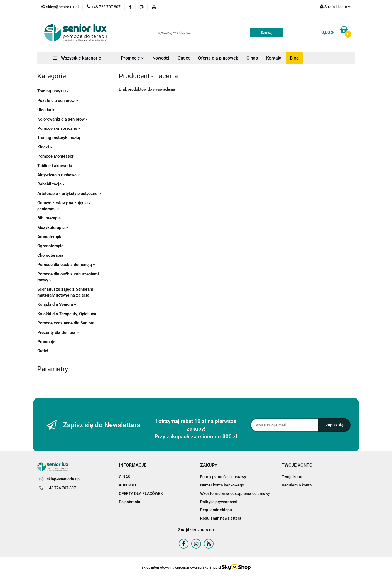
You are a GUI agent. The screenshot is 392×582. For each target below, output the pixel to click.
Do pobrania (130, 502)
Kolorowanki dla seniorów (63, 119)
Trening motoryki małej (59, 138)
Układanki (46, 110)
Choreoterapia (50, 255)
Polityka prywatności (219, 502)
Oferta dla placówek (218, 58)
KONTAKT (128, 485)
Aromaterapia (50, 237)
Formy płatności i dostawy (223, 477)
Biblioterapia (49, 218)
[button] (133, 465)
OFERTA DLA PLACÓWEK (141, 493)
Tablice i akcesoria (55, 166)
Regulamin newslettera (221, 518)
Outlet (184, 58)
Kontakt (274, 58)
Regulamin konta (297, 485)
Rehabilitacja (51, 184)
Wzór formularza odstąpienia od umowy (235, 493)
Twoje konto (293, 477)
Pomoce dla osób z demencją (66, 265)
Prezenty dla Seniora (58, 332)
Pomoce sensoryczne (59, 128)
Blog (294, 58)
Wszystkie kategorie (77, 58)
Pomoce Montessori (56, 156)
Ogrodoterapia (50, 246)
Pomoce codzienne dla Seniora (66, 323)
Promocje (132, 58)
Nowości (161, 58)
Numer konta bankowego (222, 485)
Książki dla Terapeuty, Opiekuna (67, 314)
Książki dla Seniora (57, 304)
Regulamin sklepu (216, 510)
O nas (252, 58)
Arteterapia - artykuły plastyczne (69, 194)
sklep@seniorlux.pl (64, 479)
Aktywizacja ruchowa (59, 175)
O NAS (124, 477)
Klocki (45, 147)
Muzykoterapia (53, 228)
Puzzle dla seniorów (58, 101)
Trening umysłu (53, 91)
